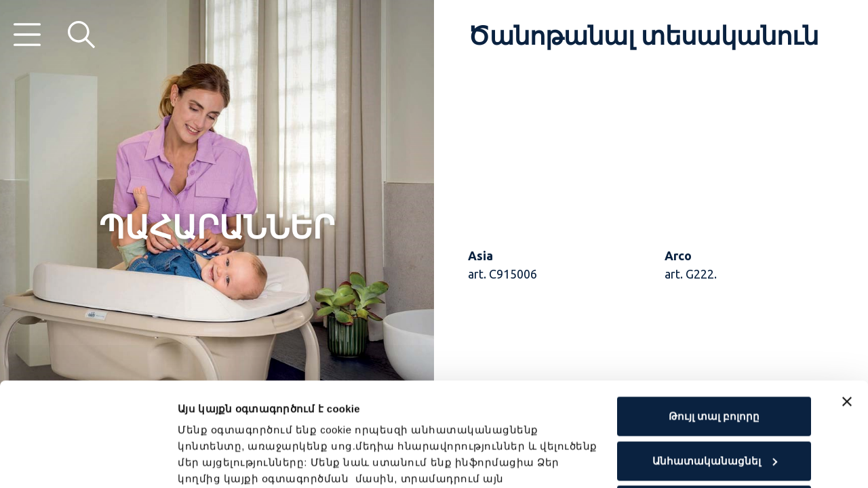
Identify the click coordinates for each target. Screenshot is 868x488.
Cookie (382, 424)
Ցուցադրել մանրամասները (255, 461)
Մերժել (714, 402)
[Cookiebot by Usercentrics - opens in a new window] (88, 462)
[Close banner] (847, 298)
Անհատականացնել (715, 357)
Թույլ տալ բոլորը (714, 313)
